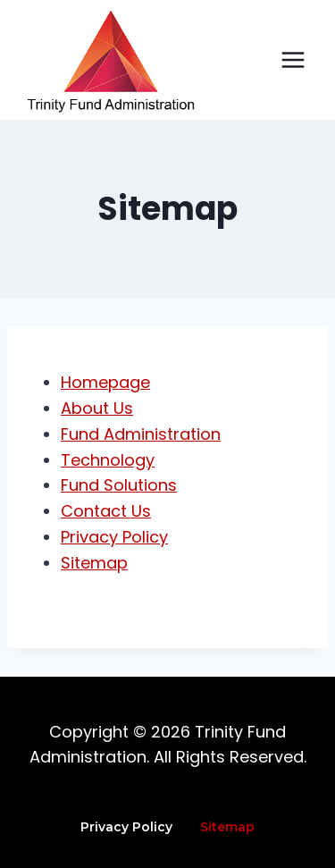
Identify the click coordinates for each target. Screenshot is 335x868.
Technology (108, 460)
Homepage (105, 382)
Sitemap (94, 563)
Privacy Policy (114, 537)
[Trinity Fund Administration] (111, 62)
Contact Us (106, 511)
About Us (97, 408)
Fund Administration (141, 434)
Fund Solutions (119, 485)
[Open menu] (293, 59)
